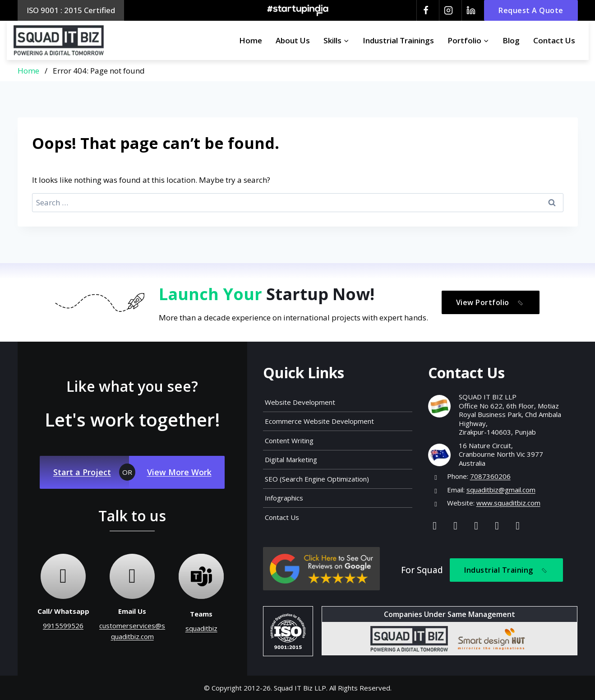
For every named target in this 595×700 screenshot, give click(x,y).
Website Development (300, 402)
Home (251, 40)
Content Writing (289, 440)
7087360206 (490, 476)
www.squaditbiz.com (508, 503)
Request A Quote (531, 10)
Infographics (284, 498)
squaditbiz (201, 628)
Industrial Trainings (398, 40)
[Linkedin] (470, 10)
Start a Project (82, 472)
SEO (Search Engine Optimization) (317, 479)
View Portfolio (491, 303)
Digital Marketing (291, 459)
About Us (293, 40)
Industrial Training (507, 570)
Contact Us (554, 40)
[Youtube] (497, 525)
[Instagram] (448, 10)
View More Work (179, 472)
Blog (511, 40)
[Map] (518, 525)
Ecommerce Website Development (319, 421)
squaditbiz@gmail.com (501, 490)
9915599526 (63, 626)
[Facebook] (425, 10)
